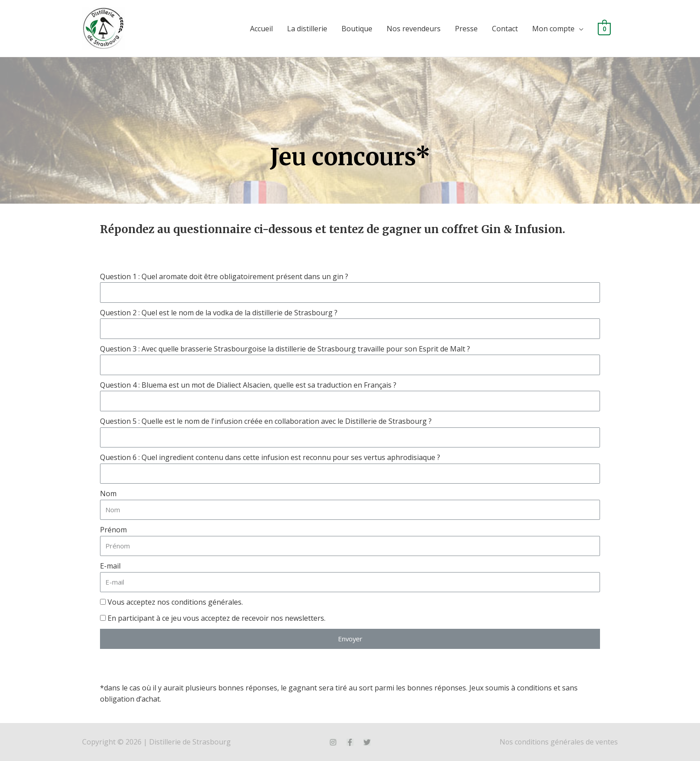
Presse (466, 29)
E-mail (110, 566)
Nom (108, 493)
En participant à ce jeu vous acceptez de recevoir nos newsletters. (217, 618)
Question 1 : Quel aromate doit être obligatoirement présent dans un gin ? (224, 276)
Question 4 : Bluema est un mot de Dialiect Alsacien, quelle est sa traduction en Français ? (248, 385)
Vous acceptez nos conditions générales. (175, 602)
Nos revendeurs (414, 29)
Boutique (357, 29)
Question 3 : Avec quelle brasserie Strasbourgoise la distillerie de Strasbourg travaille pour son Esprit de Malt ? (285, 349)
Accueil (261, 29)
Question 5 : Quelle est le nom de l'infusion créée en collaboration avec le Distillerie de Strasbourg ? (266, 421)
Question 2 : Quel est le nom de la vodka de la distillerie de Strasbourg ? (219, 313)
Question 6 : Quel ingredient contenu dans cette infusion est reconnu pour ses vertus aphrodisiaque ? (270, 457)
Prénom (113, 530)
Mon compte (553, 29)
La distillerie (307, 29)
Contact (505, 29)
